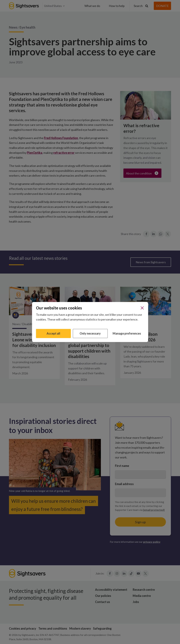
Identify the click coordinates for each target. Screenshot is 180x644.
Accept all (53, 333)
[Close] (142, 308)
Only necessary (90, 333)
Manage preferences (127, 333)
